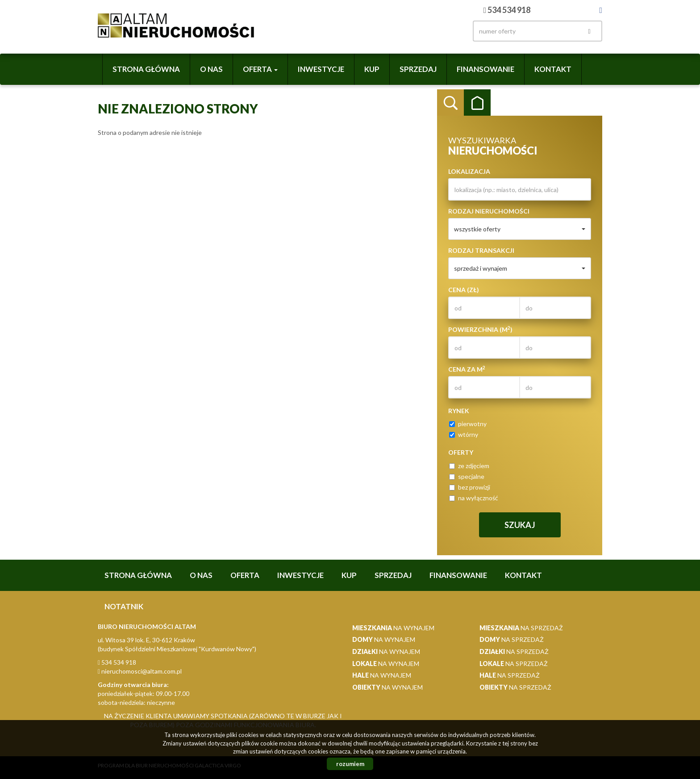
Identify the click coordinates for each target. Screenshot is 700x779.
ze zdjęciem (469, 466)
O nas (211, 69)
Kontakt (553, 69)
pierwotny (468, 424)
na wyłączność (474, 498)
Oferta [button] (260, 69)
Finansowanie (485, 69)
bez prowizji (470, 487)
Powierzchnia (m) (480, 329)
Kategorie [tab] (477, 103)
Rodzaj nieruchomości (489, 211)
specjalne (467, 476)
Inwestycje (321, 69)
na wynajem (393, 628)
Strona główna (146, 69)
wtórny (464, 434)
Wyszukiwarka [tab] (450, 103)
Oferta (245, 575)
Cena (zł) (464, 290)
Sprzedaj (418, 69)
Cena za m (467, 369)
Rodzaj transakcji (481, 250)
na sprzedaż (521, 628)
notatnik (124, 606)
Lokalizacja (469, 171)
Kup (372, 69)
